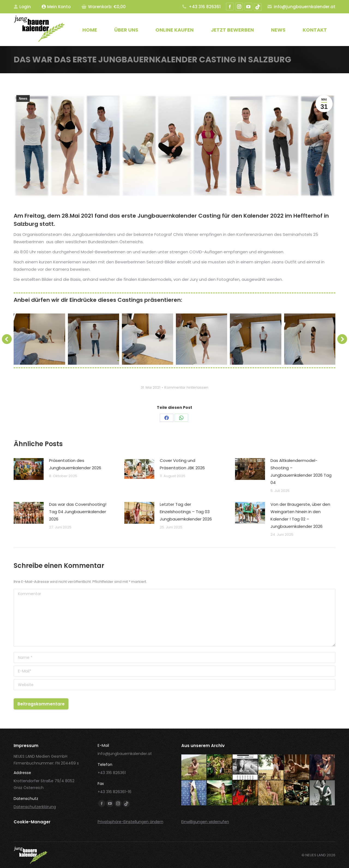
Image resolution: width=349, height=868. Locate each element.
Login (22, 7)
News (23, 99)
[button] (7, 339)
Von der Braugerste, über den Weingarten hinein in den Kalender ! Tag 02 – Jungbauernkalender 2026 (300, 515)
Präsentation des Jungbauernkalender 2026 (75, 464)
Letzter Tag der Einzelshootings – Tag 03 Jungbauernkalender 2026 (186, 512)
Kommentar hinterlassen (186, 387)
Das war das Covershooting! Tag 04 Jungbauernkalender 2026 (78, 512)
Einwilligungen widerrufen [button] (205, 822)
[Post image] (29, 469)
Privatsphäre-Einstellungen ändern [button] (130, 822)
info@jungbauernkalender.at (301, 7)
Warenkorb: (103, 7)
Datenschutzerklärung (35, 807)
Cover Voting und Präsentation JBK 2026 (182, 464)
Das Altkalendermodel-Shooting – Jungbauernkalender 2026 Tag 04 (301, 471)
